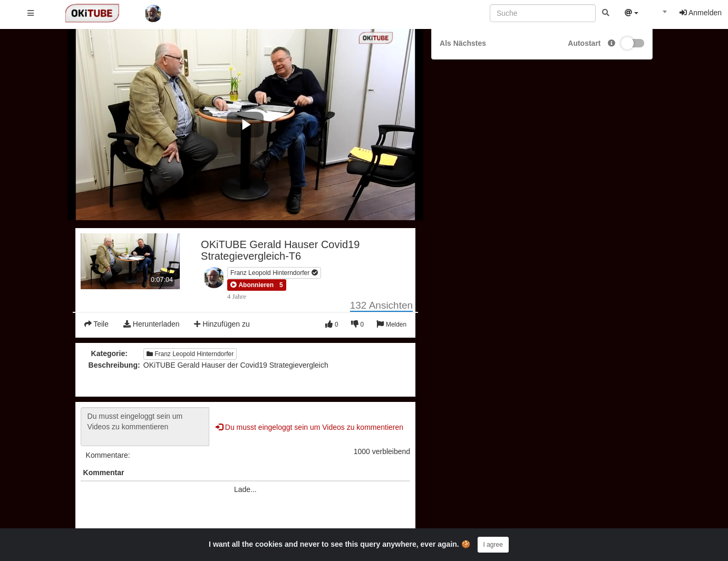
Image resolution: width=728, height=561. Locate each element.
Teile (96, 324)
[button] (252, 285)
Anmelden (701, 13)
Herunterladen (152, 324)
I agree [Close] (493, 545)
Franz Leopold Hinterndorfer (274, 273)
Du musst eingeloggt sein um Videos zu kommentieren (145, 427)
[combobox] (659, 15)
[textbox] (659, 15)
